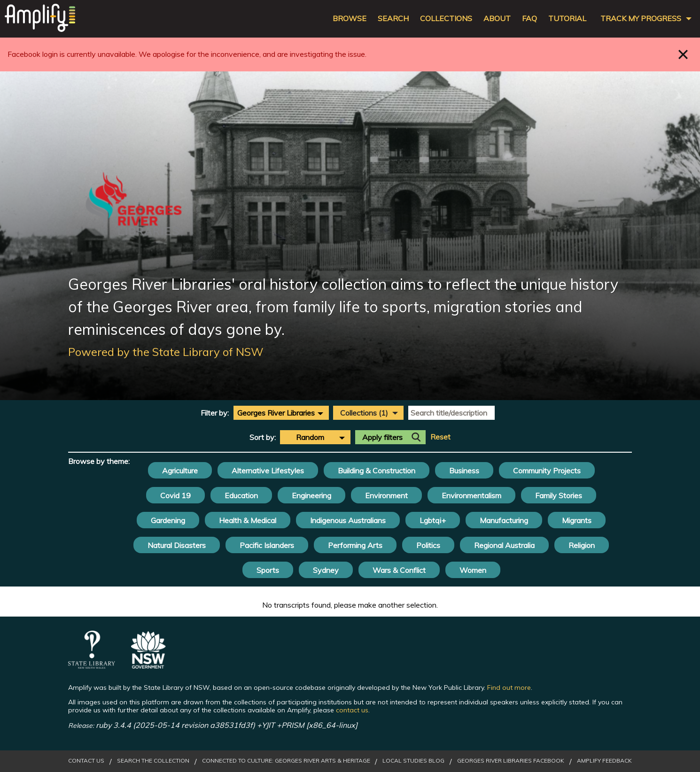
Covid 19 (175, 495)
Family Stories (559, 495)
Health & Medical (248, 520)
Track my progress (641, 19)
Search (393, 19)
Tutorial (567, 19)
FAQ (529, 19)
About (497, 19)
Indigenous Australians (348, 520)
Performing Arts (355, 545)
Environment (386, 495)
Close (683, 54)
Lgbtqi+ (433, 520)
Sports (268, 570)
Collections (446, 19)
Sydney (326, 570)
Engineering (311, 495)
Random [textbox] (310, 437)
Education (241, 495)
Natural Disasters (177, 545)
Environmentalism (471, 495)
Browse (350, 19)
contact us (352, 710)
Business (464, 471)
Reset (440, 437)
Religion (582, 545)
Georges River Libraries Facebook (511, 761)
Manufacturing (504, 520)
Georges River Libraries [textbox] (276, 413)
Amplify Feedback (604, 761)
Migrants (577, 520)
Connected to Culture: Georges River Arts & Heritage (286, 761)
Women (473, 570)
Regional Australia (504, 545)
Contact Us (86, 761)
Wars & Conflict (399, 570)
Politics (428, 545)
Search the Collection (153, 761)
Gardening (168, 520)
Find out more (509, 687)
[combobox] (281, 413)
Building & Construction (377, 471)
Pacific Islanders (267, 545)
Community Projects (547, 471)
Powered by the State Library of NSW (166, 352)
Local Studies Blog (413, 761)
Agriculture (180, 471)
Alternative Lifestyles (268, 471)
